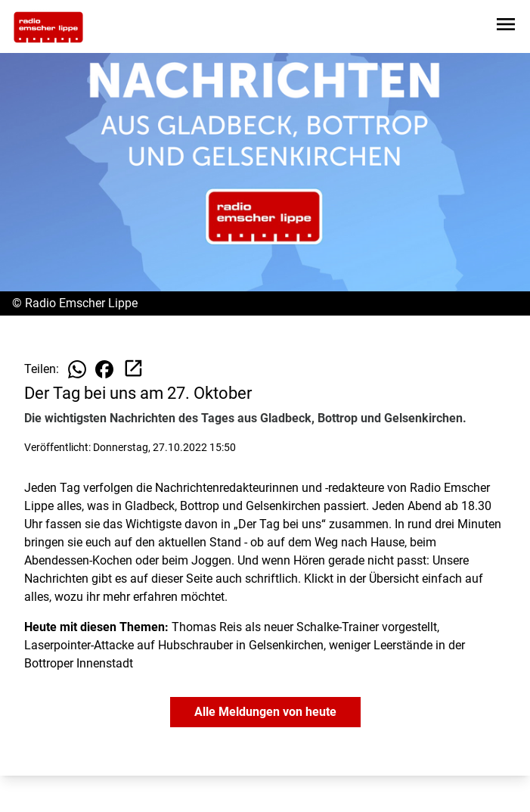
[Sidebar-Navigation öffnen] (506, 27)
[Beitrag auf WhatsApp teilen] (77, 369)
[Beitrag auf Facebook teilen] (104, 369)
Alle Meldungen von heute (265, 712)
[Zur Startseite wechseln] (48, 27)
